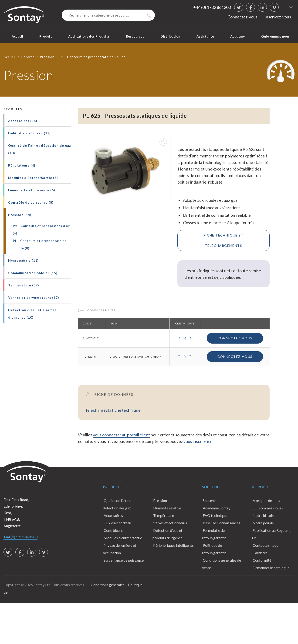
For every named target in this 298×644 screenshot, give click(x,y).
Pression (47, 57)
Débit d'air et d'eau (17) (29, 133)
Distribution (170, 36)
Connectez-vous (242, 17)
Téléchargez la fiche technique (113, 410)
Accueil (17, 36)
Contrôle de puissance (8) (31, 202)
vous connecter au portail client (121, 435)
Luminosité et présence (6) (32, 190)
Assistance (205, 36)
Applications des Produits (89, 36)
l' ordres (28, 57)
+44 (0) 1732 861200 (212, 7)
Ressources (135, 36)
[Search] (108, 15)
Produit (46, 36)
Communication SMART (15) (33, 273)
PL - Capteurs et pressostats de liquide (93, 57)
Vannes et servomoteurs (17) (34, 298)
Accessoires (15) (23, 121)
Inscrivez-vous (278, 17)
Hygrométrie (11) (23, 260)
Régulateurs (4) (22, 165)
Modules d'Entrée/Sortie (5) (33, 178)
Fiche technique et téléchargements (223, 240)
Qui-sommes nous (276, 36)
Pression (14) (20, 215)
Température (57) (24, 285)
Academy (237, 36)
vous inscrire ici (197, 441)
